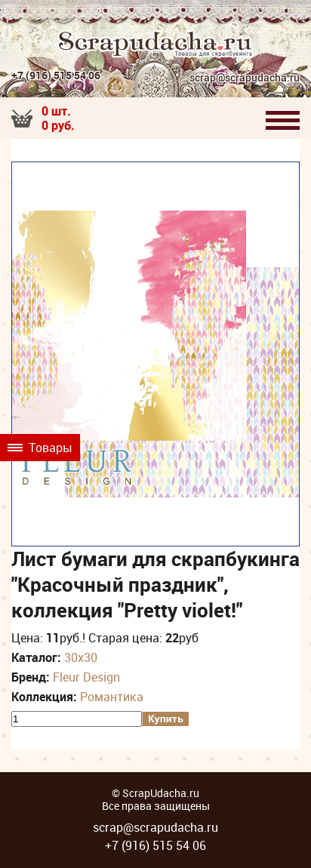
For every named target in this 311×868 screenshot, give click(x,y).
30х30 (81, 657)
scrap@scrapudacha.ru (245, 78)
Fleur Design (86, 677)
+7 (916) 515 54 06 (56, 75)
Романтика (112, 697)
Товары (40, 448)
